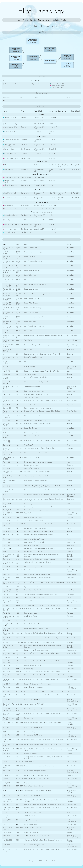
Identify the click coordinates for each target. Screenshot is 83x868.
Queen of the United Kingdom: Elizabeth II (38, 578)
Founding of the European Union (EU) (36, 775)
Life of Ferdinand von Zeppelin (34, 252)
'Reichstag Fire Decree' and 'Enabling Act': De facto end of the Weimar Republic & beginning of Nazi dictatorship (43, 486)
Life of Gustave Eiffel (31, 247)
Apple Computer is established (34, 687)
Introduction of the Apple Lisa (34, 727)
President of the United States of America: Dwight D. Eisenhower (45, 582)
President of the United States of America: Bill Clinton (41, 766)
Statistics (56, 20)
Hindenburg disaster (31, 504)
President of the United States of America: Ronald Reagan (42, 713)
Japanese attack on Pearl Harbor (34, 521)
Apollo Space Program (31, 616)
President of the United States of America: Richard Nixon (42, 653)
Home (18, 20)
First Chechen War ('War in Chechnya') (37, 778)
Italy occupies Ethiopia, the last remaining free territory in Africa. (44, 495)
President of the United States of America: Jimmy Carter (42, 695)
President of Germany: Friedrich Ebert (36, 377)
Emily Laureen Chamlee (11, 224)
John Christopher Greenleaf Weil (9, 145)
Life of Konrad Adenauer (32, 298)
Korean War (28, 570)
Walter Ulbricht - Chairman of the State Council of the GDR (43, 605)
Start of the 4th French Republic (34, 539)
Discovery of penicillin (31, 433)
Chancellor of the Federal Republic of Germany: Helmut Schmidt (44, 675)
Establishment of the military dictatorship (37, 420)
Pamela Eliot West (9, 209)
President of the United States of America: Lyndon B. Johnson (43, 638)
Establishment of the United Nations (35, 528)
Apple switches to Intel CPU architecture (37, 835)
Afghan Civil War (30, 761)
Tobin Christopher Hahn (11, 232)
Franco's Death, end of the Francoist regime (38, 684)
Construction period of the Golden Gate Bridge (39, 507)
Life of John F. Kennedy (32, 362)
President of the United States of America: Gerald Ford (41, 679)
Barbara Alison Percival (11, 158)
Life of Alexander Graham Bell (34, 266)
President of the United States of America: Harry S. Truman (43, 524)
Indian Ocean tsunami (31, 832)
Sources (41, 20)
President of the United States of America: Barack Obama (42, 849)
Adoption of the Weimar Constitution (36, 394)
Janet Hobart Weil (9, 198)
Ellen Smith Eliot (9, 165)
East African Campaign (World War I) (37, 345)
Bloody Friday (29, 669)
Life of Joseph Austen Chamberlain (35, 284)
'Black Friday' (29, 445)
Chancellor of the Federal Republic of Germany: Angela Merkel (44, 840)
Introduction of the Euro (32, 825)
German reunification (31, 754)
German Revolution (30, 374)
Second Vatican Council (32, 624)
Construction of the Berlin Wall (34, 621)
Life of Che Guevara (31, 428)
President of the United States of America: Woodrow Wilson (43, 336)
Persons (25, 20)
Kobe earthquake (30, 783)
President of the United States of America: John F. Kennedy (43, 608)
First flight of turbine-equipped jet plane (37, 510)
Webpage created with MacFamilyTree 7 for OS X (41, 861)
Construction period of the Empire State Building (39, 448)
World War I (29, 340)
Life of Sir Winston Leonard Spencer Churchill (39, 294)
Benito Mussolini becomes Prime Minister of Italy (39, 408)
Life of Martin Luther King (33, 436)
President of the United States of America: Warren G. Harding (44, 400)
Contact (64, 20)
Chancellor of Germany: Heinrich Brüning (37, 453)
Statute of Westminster (32, 468)
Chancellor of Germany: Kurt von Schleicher (38, 476)
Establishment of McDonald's (33, 518)
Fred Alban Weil (9, 170)
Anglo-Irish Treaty (30, 405)
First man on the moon (31, 658)
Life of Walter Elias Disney (33, 331)
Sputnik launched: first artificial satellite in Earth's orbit (41, 595)
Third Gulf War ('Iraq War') (33, 828)
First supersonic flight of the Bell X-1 (35, 542)
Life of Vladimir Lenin (31, 289)
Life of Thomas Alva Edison (33, 261)
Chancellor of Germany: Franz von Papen (37, 471)
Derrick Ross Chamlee (10, 215)
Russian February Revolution (33, 357)
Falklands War (29, 718)
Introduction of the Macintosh (33, 735)
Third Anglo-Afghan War (32, 387)
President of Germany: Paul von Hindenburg (38, 424)
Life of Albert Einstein (31, 303)
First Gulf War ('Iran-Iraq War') (34, 709)
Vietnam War (29, 601)
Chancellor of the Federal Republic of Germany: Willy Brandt (43, 661)
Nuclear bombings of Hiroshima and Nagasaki (39, 535)
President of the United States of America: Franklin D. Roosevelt (44, 490)
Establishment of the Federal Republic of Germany (40, 548)
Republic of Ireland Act (31, 545)
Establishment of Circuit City (33, 551)
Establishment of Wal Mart (33, 666)
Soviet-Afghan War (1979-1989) (34, 704)
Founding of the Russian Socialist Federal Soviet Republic (42, 371)
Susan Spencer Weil (57, 86)
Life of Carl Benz (30, 257)
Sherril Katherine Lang (11, 185)
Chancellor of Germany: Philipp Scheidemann (38, 382)
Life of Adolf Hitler (30, 322)
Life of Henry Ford (30, 280)
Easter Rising (28, 349)
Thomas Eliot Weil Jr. (57, 84)
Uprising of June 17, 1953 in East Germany (37, 587)
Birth (5, 101)
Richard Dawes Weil (57, 87)
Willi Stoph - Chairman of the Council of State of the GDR (42, 672)
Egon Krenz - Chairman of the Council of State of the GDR (43, 744)
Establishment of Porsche (32, 465)
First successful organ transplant (34, 567)
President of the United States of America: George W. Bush (43, 808)
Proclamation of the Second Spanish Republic (38, 462)
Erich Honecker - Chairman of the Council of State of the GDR (44, 692)
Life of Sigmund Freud (32, 271)
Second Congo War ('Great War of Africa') (38, 791)
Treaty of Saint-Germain (32, 397)
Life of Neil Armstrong (32, 457)
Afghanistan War (30, 815)
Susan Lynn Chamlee (10, 220)
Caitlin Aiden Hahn (10, 229)
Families (33, 20)
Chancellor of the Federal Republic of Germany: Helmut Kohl (43, 723)
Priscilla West (8, 206)
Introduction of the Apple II (33, 699)
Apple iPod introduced (31, 820)
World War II (29, 513)
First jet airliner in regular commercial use (37, 575)
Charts (48, 20)
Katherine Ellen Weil (10, 149)
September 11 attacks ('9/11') (33, 812)
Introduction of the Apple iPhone (34, 845)
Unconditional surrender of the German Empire (39, 532)
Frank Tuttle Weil (9, 193)
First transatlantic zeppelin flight (34, 391)
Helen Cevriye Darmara (11, 177)
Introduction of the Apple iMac (34, 795)
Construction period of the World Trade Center (39, 642)
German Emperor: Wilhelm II (34, 317)
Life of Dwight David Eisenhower (35, 326)
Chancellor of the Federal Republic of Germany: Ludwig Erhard (44, 633)
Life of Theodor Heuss (31, 312)
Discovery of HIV (30, 732)
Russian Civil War (30, 366)
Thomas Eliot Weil (9, 84)
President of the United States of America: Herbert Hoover (43, 441)
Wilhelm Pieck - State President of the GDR (38, 562)
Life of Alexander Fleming (33, 308)
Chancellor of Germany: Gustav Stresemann (38, 416)
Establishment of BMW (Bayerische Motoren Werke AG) (42, 354)
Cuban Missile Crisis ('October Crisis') (36, 629)
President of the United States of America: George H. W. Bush (44, 740)
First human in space (31, 613)
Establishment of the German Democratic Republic (40, 559)
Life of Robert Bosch (31, 275)
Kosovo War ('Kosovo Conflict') (34, 786)
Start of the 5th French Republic (34, 598)
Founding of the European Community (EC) (38, 650)
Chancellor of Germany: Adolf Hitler (35, 481)
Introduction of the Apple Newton (35, 771)
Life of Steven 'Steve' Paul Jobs (34, 590)
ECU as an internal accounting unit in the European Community (44, 805)
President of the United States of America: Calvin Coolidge (42, 411)
